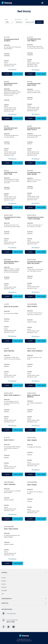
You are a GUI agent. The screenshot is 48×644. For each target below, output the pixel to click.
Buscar (39, 22)
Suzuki (4, 578)
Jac (3, 594)
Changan (4, 590)
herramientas (7, 599)
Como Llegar (18, 74)
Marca (26, 20)
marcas (4, 573)
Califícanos (12, 70)
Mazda (4, 581)
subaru (4, 584)
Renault (4, 587)
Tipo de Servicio (18, 20)
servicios (5, 603)
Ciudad (6, 20)
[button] (24, 573)
